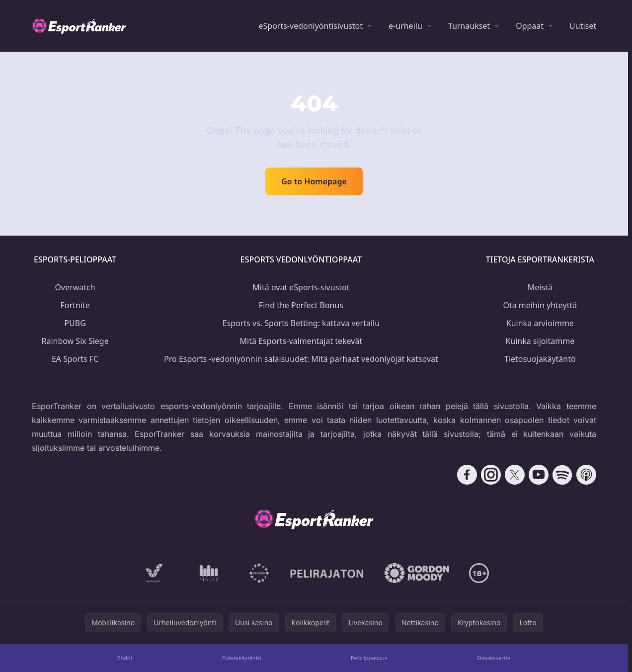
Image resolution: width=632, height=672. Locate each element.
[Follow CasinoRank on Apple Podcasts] (586, 475)
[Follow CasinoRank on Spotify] (562, 475)
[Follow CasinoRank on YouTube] (539, 475)
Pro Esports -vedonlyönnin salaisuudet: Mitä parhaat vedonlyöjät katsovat (301, 359)
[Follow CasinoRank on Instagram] (491, 475)
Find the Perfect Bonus (301, 305)
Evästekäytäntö (242, 658)
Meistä (540, 287)
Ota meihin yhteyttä (540, 305)
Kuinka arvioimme (540, 323)
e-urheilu (405, 26)
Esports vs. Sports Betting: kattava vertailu (301, 323)
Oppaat (530, 26)
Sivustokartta (494, 658)
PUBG (75, 323)
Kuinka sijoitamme (540, 341)
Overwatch (75, 287)
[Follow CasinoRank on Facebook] (467, 475)
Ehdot (125, 658)
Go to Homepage (314, 181)
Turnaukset (469, 26)
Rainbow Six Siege (75, 341)
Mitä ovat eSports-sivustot (301, 287)
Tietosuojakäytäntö (540, 359)
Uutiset (583, 26)
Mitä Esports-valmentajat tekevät (301, 341)
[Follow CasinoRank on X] (515, 475)
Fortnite (75, 305)
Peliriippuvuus (369, 658)
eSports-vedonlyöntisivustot (311, 26)
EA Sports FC (75, 359)
